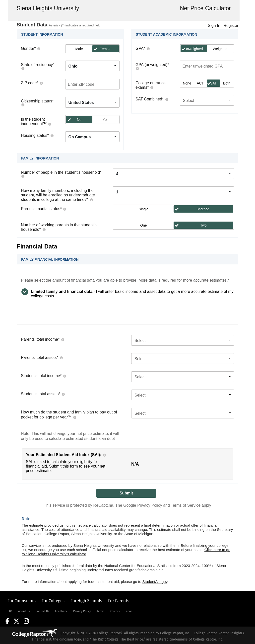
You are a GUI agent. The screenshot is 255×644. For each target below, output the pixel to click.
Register (231, 26)
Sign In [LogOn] (214, 26)
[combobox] (93, 66)
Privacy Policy (150, 505)
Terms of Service (186, 505)
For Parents (119, 601)
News (129, 611)
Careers (115, 611)
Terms (101, 611)
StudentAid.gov (155, 582)
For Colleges (53, 601)
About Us (24, 611)
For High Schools (86, 601)
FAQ (10, 611)
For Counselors (22, 601)
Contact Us (42, 611)
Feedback (61, 611)
